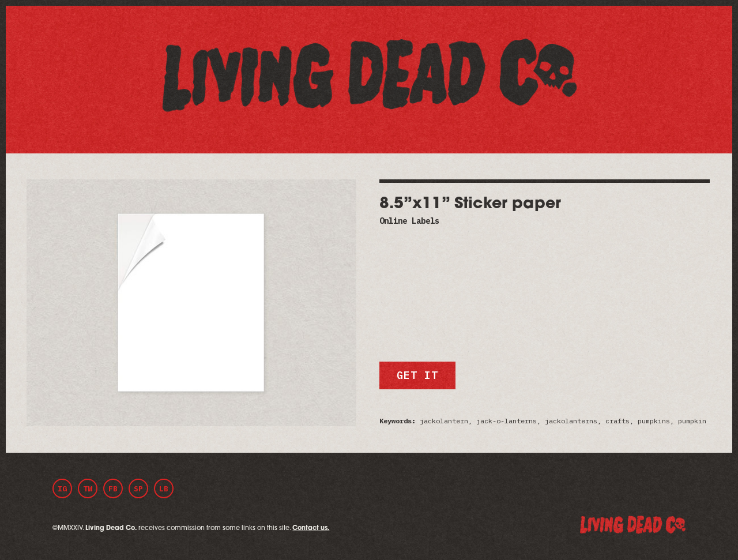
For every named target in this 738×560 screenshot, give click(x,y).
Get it (417, 375)
